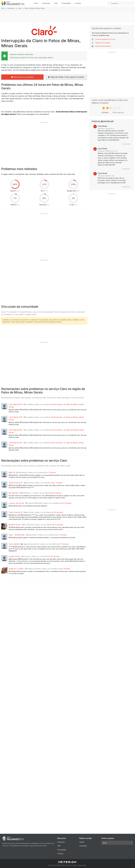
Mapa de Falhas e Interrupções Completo (66, 77)
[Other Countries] (117, 843)
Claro (20, 8)
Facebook (83, 846)
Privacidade (66, 3)
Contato (78, 3)
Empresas (46, 3)
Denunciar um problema (22, 77)
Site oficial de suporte (103, 46)
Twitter (82, 842)
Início (36, 3)
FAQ (56, 3)
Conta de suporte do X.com (105, 39)
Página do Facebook (103, 43)
